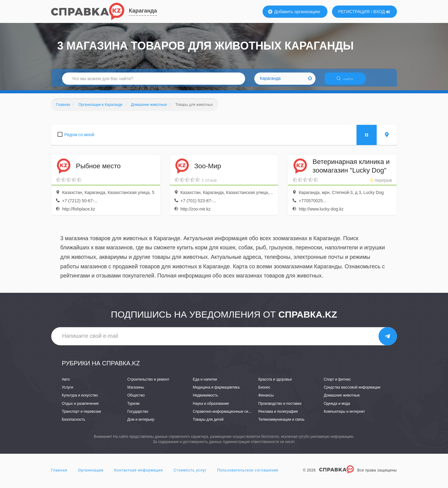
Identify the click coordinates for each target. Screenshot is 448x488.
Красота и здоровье (275, 383)
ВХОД (382, 12)
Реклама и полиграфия (278, 415)
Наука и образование (211, 407)
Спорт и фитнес (337, 383)
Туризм (133, 407)
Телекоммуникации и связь (281, 423)
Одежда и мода (337, 407)
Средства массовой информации (352, 391)
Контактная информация (138, 474)
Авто (66, 383)
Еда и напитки (205, 383)
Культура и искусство (80, 399)
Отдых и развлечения (80, 407)
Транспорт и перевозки (81, 415)
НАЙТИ (348, 81)
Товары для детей (208, 423)
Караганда (143, 11)
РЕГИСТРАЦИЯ (354, 12)
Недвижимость (205, 399)
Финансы (266, 399)
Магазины (136, 391)
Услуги (67, 391)
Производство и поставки (280, 407)
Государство (138, 415)
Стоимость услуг (190, 474)
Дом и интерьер (141, 423)
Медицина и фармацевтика (216, 391)
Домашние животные (342, 399)
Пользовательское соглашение (248, 474)
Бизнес (264, 391)
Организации (91, 474)
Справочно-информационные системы (226, 415)
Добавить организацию (294, 12)
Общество (136, 399)
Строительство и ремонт (148, 383)
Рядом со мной (79, 138)
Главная (59, 474)
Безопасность (74, 423)
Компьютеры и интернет (344, 415)
